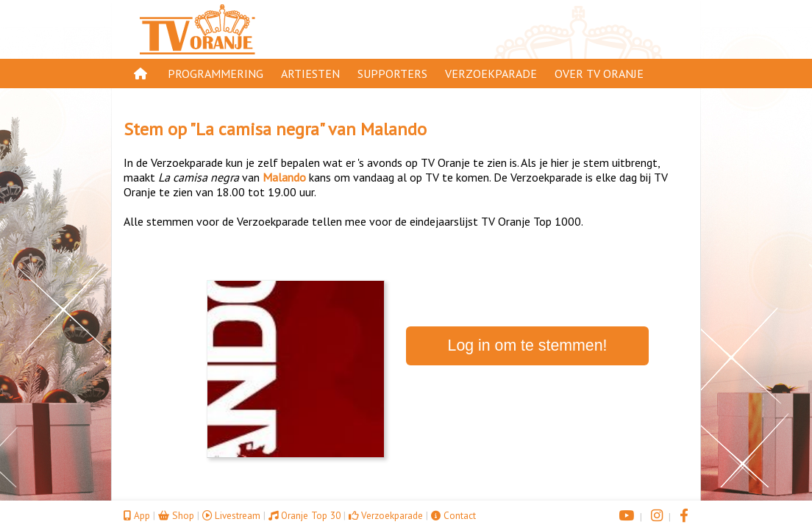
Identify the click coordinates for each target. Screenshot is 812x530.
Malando (393, 129)
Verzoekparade (491, 74)
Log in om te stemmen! (528, 345)
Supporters (392, 74)
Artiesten (310, 74)
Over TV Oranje (599, 74)
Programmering (216, 74)
